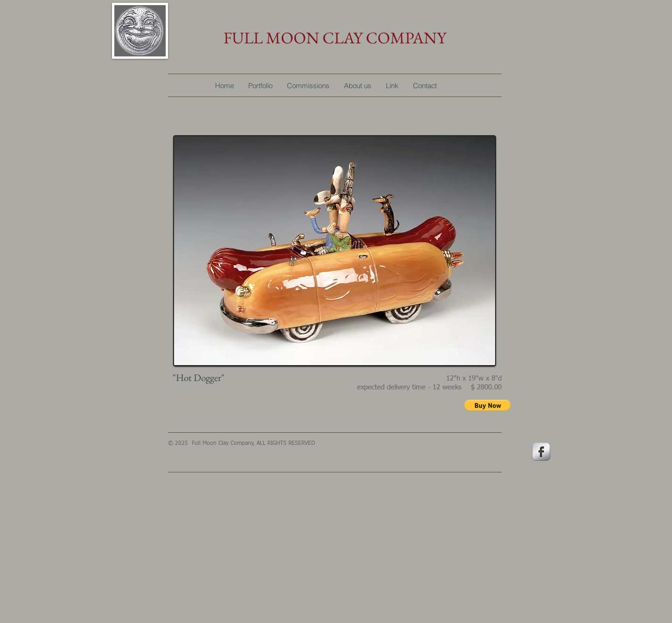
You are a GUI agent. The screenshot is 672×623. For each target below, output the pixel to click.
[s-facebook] (541, 452)
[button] (487, 405)
